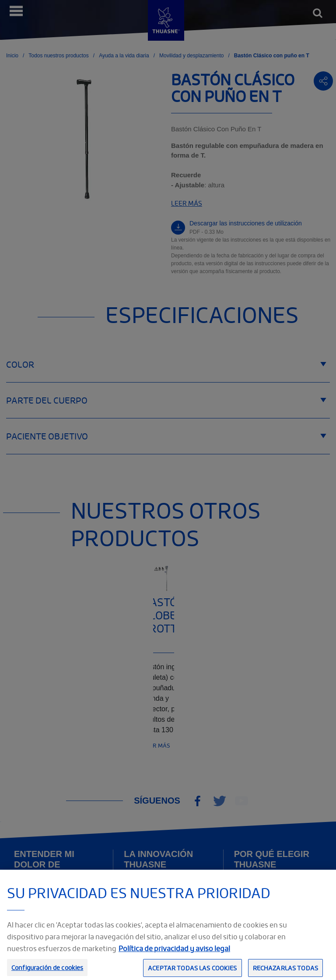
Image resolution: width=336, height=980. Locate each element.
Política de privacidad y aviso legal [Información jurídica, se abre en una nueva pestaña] (174, 958)
